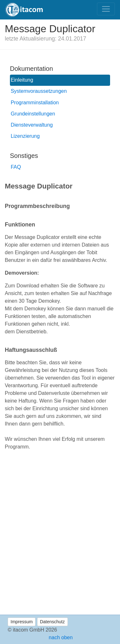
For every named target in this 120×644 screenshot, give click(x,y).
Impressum (22, 622)
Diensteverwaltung (32, 125)
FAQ (16, 167)
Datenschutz (52, 622)
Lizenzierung (25, 136)
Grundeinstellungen (33, 114)
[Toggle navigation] (106, 9)
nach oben (60, 637)
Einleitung (22, 80)
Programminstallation (35, 103)
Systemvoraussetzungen (39, 91)
